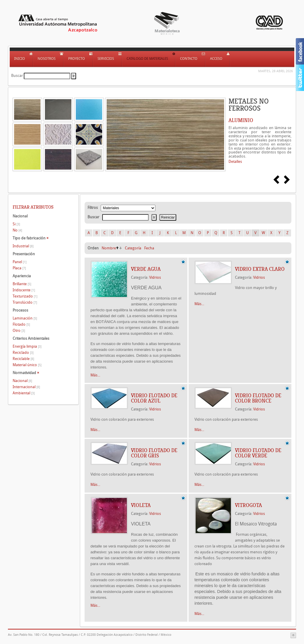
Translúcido (25, 302)
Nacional (22, 381)
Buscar (17, 76)
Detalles (235, 162)
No (17, 230)
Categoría (133, 248)
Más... (95, 375)
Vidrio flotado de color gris (154, 453)
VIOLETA (141, 505)
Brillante (22, 284)
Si (16, 224)
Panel (20, 262)
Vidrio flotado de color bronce (258, 398)
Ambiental (24, 393)
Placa (19, 268)
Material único (27, 365)
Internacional (26, 387)
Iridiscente (24, 290)
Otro (19, 331)
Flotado (21, 324)
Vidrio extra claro (260, 269)
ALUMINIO (241, 120)
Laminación (25, 318)
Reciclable (23, 359)
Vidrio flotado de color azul (154, 398)
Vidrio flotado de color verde (258, 453)
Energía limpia (27, 346)
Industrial (23, 246)
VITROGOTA (248, 505)
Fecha (149, 248)
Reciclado (23, 353)
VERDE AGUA (146, 269)
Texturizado (25, 296)
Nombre (109, 248)
